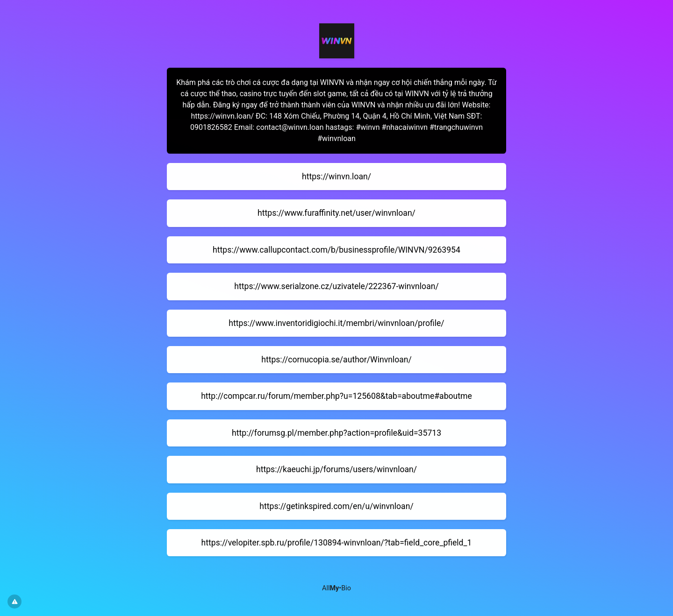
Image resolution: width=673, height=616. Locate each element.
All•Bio (336, 588)
